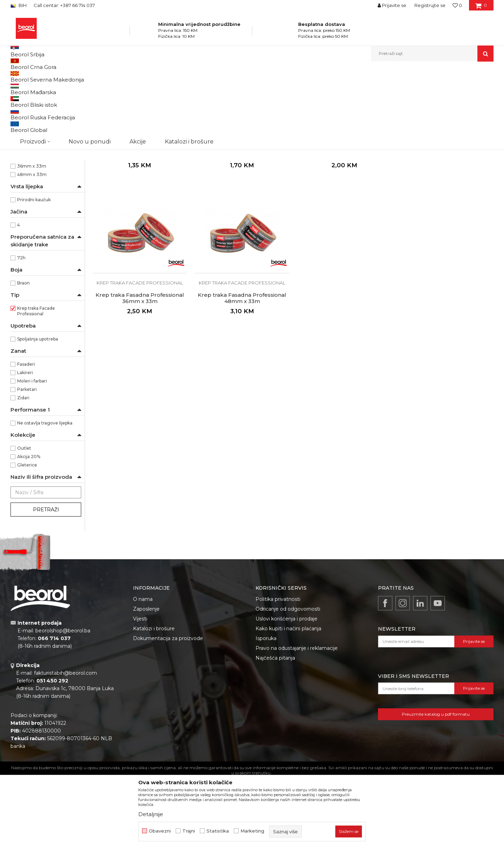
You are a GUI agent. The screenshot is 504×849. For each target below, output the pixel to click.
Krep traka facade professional (45, 105)
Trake (168, 76)
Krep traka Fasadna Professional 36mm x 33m (446, 224)
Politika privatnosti (278, 671)
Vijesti (140, 691)
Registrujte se (430, 5)
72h (21, 330)
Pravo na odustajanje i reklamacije (297, 720)
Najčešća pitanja (275, 730)
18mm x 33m (31, 213)
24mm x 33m (32, 221)
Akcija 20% (29, 529)
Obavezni (160, 831)
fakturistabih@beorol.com (65, 745)
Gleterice (27, 537)
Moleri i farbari (32, 453)
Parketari (27, 461)
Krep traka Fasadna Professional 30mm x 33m (344, 224)
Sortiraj (317, 88)
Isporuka (266, 710)
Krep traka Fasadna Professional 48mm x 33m (140, 370)
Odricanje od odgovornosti (288, 681)
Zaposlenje (146, 681)
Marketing (252, 831)
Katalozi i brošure (154, 701)
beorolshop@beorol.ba (63, 703)
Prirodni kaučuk (34, 272)
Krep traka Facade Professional (36, 383)
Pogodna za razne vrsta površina (42, 160)
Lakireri (25, 445)
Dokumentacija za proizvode (168, 710)
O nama (143, 671)
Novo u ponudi (90, 53)
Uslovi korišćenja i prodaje (286, 691)
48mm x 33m (32, 247)
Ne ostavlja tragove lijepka (45, 495)
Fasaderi (26, 436)
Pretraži (46, 582)
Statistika (218, 831)
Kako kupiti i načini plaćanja (288, 701)
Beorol (24, 132)
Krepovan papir (33, 188)
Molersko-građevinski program (126, 76)
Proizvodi (80, 76)
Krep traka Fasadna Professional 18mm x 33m (140, 224)
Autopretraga (285, 88)
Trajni (189, 831)
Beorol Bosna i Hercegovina (38, 76)
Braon (23, 355)
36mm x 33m (32, 238)
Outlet (24, 520)
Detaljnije (151, 814)
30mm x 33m (32, 230)
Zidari (23, 470)
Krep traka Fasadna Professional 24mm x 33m (242, 224)
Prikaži (419, 88)
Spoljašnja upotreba (38, 411)
